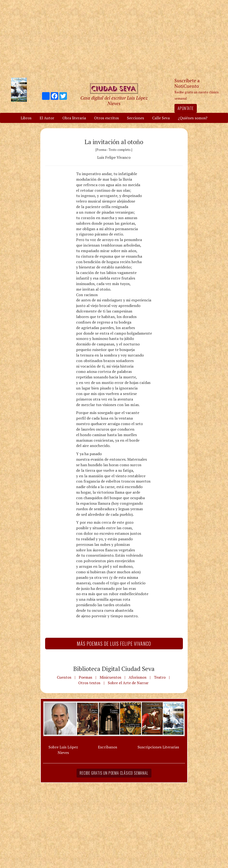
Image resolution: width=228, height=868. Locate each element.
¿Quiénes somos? (193, 118)
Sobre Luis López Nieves (63, 750)
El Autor (47, 118)
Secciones (135, 118)
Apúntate (186, 108)
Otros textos (89, 683)
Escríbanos (108, 747)
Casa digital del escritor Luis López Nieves (114, 101)
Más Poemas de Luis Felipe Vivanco (114, 644)
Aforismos (138, 677)
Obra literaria (74, 118)
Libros (26, 118)
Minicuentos (110, 677)
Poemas (85, 677)
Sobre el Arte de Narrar (128, 683)
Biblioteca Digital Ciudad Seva (114, 669)
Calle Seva (161, 118)
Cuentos (64, 677)
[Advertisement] (114, 38)
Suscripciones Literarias (158, 747)
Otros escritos (106, 118)
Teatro (160, 677)
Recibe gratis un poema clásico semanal (114, 773)
